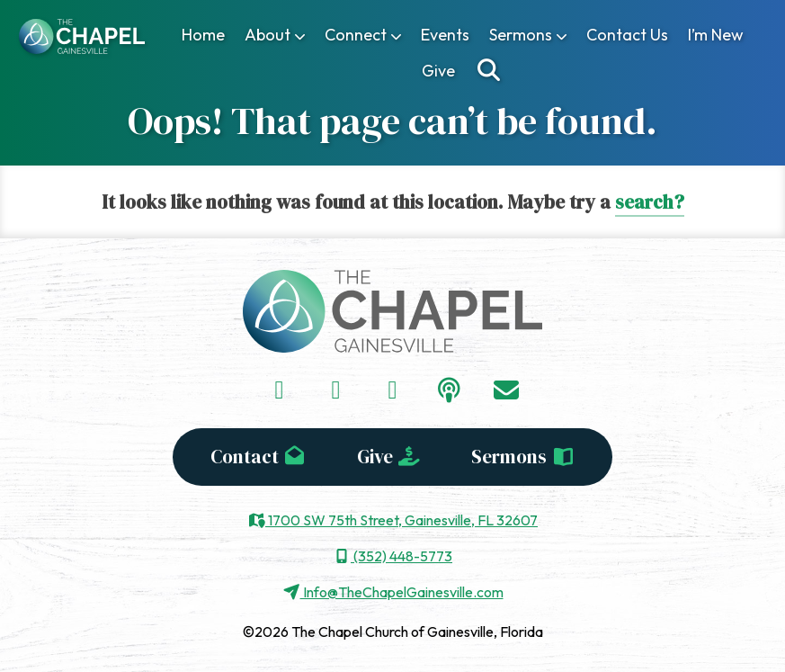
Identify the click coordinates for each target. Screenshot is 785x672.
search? (650, 202)
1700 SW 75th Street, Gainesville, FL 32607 (392, 520)
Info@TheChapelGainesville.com (393, 592)
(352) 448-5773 (392, 556)
